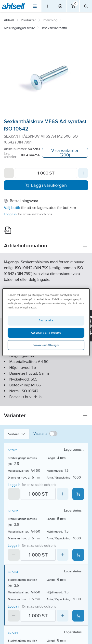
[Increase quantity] (83, 173)
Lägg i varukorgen (46, 185)
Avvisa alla (46, 320)
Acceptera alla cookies (46, 333)
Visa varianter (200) (65, 153)
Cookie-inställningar (46, 345)
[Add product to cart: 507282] (78, 555)
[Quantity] (46, 173)
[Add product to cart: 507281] (78, 494)
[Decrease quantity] (9, 173)
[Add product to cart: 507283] (78, 616)
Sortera (17, 434)
